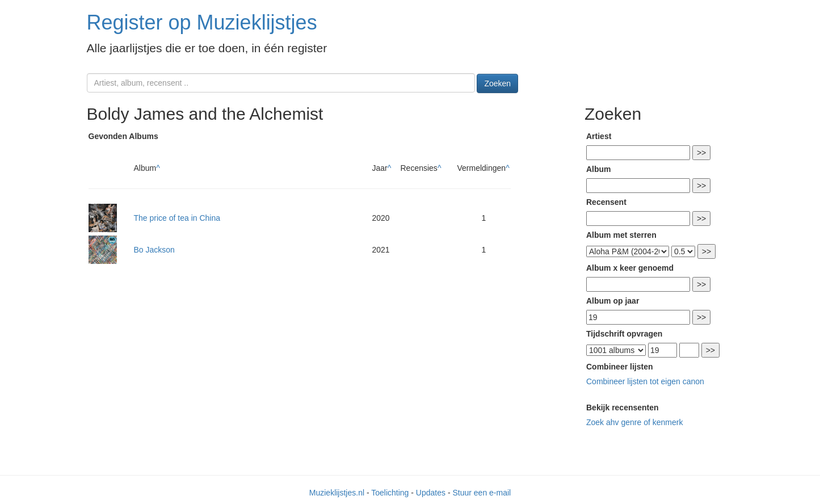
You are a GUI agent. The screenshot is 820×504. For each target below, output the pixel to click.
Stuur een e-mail (482, 493)
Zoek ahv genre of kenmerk (634, 422)
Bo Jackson (154, 250)
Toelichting (390, 493)
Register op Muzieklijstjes (202, 22)
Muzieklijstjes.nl (337, 493)
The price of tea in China (177, 218)
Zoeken (497, 83)
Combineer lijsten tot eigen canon (645, 381)
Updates (431, 493)
